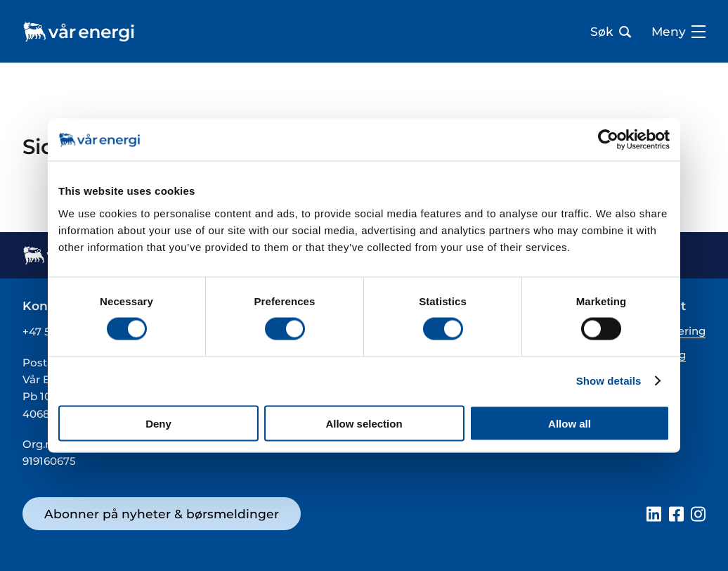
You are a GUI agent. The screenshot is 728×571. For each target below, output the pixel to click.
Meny (678, 32)
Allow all (570, 423)
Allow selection (364, 423)
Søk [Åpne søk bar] (611, 32)
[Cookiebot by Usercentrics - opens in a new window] (608, 140)
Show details (609, 381)
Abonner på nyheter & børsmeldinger (162, 514)
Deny (158, 423)
